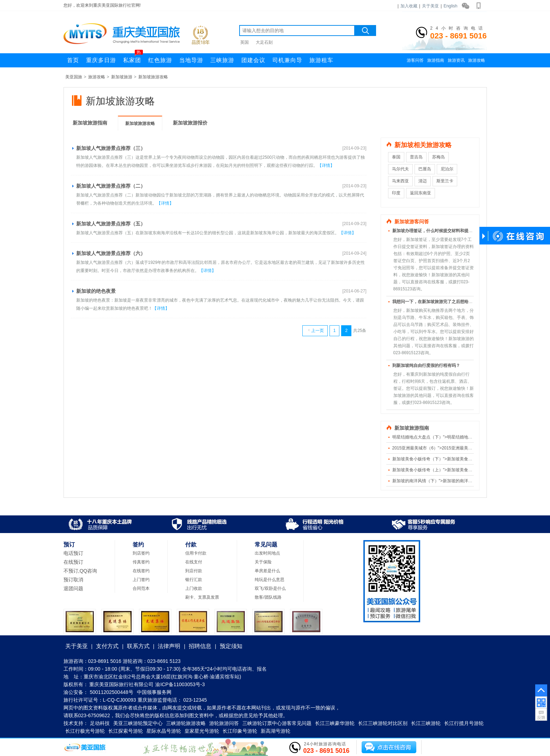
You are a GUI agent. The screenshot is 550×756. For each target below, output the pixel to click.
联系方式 (138, 646)
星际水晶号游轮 (164, 731)
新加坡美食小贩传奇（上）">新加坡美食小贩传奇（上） (445, 470)
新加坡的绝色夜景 (96, 291)
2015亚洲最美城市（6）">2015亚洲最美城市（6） (440, 448)
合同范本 (141, 588)
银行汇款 (194, 580)
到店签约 (141, 553)
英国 (244, 42)
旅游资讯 (456, 60)
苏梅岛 (439, 157)
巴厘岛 (425, 169)
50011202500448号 (112, 692)
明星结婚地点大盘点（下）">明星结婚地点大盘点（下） (445, 437)
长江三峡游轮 (426, 723)
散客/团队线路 (268, 597)
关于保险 (263, 562)
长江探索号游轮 (126, 731)
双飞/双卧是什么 (270, 588)
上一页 (316, 331)
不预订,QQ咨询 (80, 571)
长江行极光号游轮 (85, 731)
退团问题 (73, 588)
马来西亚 (400, 181)
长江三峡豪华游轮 (335, 723)
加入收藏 (409, 6)
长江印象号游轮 (240, 731)
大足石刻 (264, 42)
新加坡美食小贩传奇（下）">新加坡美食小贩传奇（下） (445, 459)
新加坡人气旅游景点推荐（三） (111, 148)
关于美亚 (430, 6)
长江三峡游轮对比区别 (383, 723)
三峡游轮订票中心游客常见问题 (277, 723)
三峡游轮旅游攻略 (186, 723)
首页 (73, 60)
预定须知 (231, 646)
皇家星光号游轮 (202, 731)
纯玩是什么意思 (270, 580)
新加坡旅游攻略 (153, 77)
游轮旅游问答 (224, 723)
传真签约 (141, 562)
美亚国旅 (74, 77)
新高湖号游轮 (276, 731)
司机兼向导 (287, 60)
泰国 (396, 157)
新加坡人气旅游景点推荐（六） (111, 253)
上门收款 (194, 588)
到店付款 (194, 571)
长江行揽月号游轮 (464, 723)
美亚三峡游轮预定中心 (138, 723)
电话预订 (73, 553)
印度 (396, 193)
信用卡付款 (196, 553)
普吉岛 (416, 157)
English (450, 6)
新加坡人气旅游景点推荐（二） (111, 186)
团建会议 (253, 60)
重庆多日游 (101, 60)
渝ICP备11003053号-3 (180, 684)
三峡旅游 (222, 60)
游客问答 (415, 60)
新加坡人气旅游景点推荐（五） (111, 224)
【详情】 (326, 165)
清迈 (423, 181)
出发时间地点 (267, 553)
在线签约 (141, 571)
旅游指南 (436, 60)
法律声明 (169, 646)
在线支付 (194, 562)
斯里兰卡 (445, 181)
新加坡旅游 (122, 77)
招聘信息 (200, 646)
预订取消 (73, 580)
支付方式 (107, 646)
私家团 (133, 58)
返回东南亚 (421, 193)
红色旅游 (160, 60)
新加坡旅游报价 (190, 123)
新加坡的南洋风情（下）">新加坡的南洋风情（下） (441, 481)
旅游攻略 (477, 60)
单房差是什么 (267, 571)
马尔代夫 (400, 169)
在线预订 (73, 562)
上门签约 (141, 580)
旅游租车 (321, 60)
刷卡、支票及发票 (202, 597)
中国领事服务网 (154, 692)
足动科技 (100, 723)
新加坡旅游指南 (90, 123)
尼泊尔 (447, 169)
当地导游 (191, 60)
